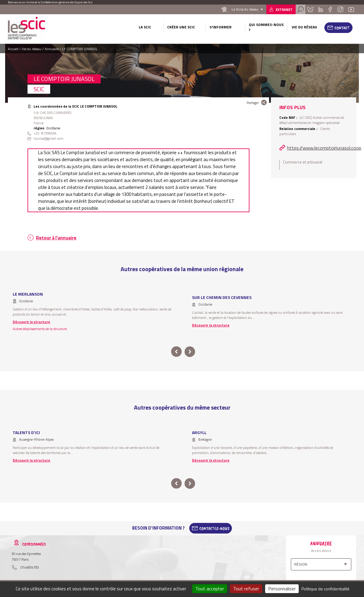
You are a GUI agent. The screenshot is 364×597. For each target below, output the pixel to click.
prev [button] (176, 352)
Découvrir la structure (31, 322)
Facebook (330, 9)
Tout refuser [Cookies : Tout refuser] (246, 589)
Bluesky (310, 9)
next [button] (190, 352)
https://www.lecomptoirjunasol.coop (324, 148)
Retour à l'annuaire (56, 238)
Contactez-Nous (214, 528)
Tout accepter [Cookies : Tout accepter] (210, 589)
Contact (342, 28)
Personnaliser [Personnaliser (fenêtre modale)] (282, 589)
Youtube (351, 9)
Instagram (340, 9)
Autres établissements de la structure (40, 329)
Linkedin (320, 9)
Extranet (284, 10)
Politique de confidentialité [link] (325, 589)
